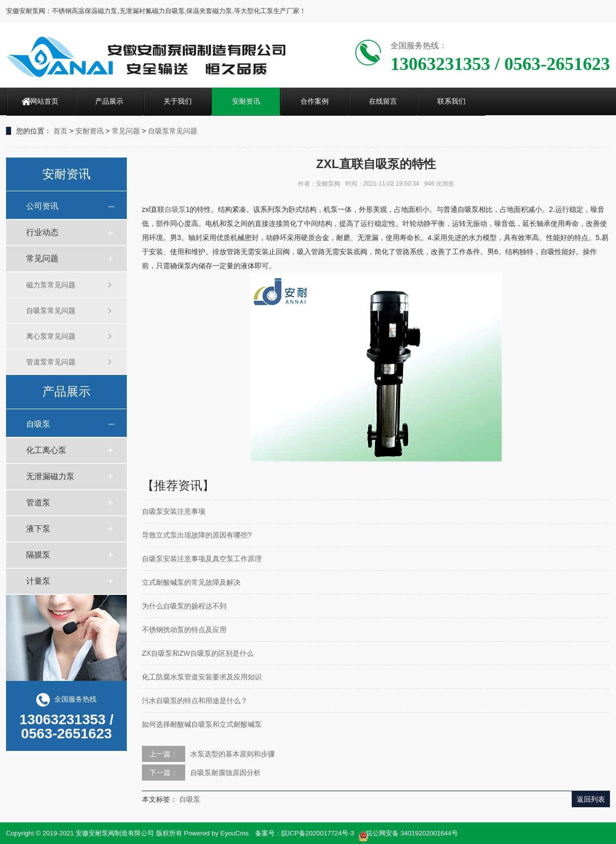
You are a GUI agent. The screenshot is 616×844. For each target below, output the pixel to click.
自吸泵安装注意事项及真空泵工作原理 (202, 559)
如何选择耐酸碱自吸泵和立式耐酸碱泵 (202, 724)
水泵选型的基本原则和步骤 (233, 754)
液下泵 (38, 529)
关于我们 (178, 101)
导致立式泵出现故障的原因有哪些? (197, 535)
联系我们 (451, 101)
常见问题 (126, 131)
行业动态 (42, 232)
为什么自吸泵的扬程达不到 (184, 606)
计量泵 (38, 581)
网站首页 (44, 101)
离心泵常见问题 (51, 336)
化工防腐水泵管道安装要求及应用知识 (202, 677)
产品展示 (109, 101)
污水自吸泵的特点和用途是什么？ (195, 701)
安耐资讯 (246, 101)
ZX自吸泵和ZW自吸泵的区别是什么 (198, 653)
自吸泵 (38, 424)
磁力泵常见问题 (51, 285)
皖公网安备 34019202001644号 (408, 834)
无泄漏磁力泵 (50, 476)
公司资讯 (42, 206)
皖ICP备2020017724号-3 (318, 833)
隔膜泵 (38, 555)
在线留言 (383, 101)
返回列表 (591, 799)
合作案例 (315, 101)
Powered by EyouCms (215, 833)
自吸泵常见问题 (173, 131)
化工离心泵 (46, 450)
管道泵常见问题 (51, 362)
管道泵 (38, 503)
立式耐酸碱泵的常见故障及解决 (191, 582)
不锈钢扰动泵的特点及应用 (184, 630)
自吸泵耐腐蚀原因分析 (225, 773)
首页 (60, 131)
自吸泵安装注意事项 (174, 511)
